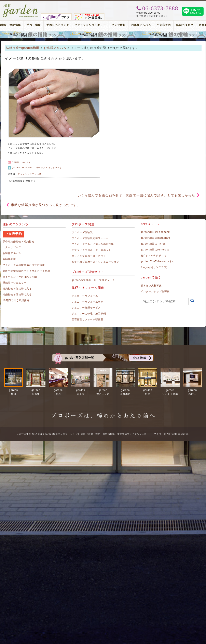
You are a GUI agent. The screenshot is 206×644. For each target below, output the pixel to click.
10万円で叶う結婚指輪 (16, 300)
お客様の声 (9, 259)
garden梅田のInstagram (155, 238)
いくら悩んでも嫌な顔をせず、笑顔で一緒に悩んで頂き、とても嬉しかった (136, 195)
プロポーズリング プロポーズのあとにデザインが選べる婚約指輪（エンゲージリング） (103, 34)
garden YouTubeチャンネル (158, 261)
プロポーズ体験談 (82, 232)
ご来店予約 (164, 25)
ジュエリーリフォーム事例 (88, 302)
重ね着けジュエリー (15, 283)
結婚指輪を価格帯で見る (17, 294)
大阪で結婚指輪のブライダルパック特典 (26, 271)
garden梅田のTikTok (153, 244)
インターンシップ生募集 (155, 291)
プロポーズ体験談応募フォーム (90, 238)
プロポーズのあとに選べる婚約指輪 (93, 244)
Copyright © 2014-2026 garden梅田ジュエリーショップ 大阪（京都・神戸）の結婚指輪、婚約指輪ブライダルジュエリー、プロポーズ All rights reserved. (103, 434)
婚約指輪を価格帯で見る (17, 289)
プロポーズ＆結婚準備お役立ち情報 (24, 265)
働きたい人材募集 (151, 286)
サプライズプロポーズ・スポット (92, 250)
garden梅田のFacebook (155, 232)
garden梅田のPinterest (155, 250)
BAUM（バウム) (21, 162)
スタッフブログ (12, 247)
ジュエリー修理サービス (86, 308)
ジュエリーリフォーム (85, 296)
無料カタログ (185, 25)
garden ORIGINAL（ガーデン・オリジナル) (37, 167)
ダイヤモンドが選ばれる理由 (20, 277)
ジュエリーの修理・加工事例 (89, 314)
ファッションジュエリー (90, 25)
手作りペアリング (58, 25)
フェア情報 (119, 25)
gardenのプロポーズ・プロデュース (93, 280)
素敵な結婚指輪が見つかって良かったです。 (46, 205)
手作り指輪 (33, 25)
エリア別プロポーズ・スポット (90, 256)
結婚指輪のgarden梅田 (23, 48)
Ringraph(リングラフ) (154, 267)
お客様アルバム (141, 25)
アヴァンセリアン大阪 (30, 174)
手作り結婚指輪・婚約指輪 (19, 242)
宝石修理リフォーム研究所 (88, 319)
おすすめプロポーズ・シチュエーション (95, 262)
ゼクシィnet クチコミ (154, 256)
